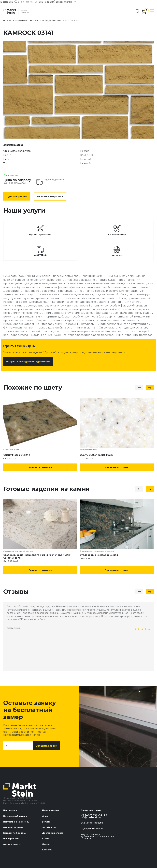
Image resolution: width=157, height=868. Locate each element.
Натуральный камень (15, 816)
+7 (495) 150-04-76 (94, 815)
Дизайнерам (49, 827)
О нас (45, 816)
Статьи (46, 839)
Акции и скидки (12, 844)
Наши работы (11, 839)
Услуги (46, 822)
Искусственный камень (27, 21)
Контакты (47, 850)
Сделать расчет (17, 196)
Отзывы (46, 844)
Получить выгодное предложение (28, 361)
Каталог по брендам (15, 833)
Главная (7, 21)
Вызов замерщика (92, 823)
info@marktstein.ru (91, 817)
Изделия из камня (13, 827)
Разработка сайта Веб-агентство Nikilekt (24, 803)
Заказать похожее (40, 467)
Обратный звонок (92, 829)
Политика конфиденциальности (20, 801)
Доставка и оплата (53, 833)
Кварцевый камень (52, 21)
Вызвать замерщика (50, 196)
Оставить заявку (46, 746)
